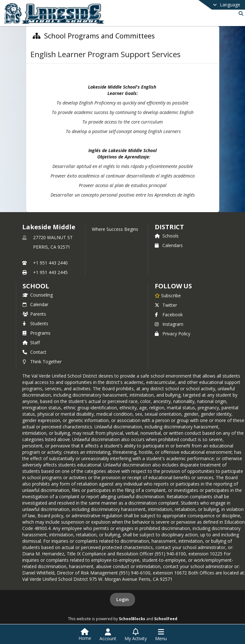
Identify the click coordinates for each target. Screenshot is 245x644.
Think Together (42, 362)
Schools (167, 236)
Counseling (38, 295)
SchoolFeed (166, 619)
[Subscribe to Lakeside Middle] (168, 295)
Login (122, 599)
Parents (34, 314)
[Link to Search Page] (240, 13)
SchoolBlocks (132, 619)
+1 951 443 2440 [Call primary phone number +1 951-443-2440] (50, 263)
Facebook (169, 315)
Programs (37, 333)
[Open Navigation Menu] (161, 635)
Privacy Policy (173, 334)
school (36, 286)
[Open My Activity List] (136, 635)
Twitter (166, 305)
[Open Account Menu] (108, 635)
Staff (31, 342)
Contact (34, 352)
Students (35, 323)
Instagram (169, 324)
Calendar (35, 304)
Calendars (169, 245)
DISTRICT (169, 227)
